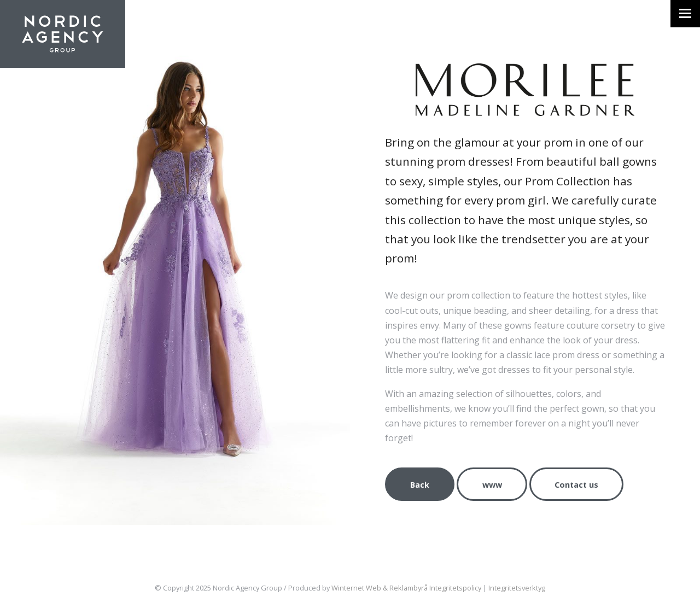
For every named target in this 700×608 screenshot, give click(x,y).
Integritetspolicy (455, 588)
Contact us (576, 485)
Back (420, 485)
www (492, 485)
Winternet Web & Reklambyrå (380, 588)
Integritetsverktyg (517, 588)
